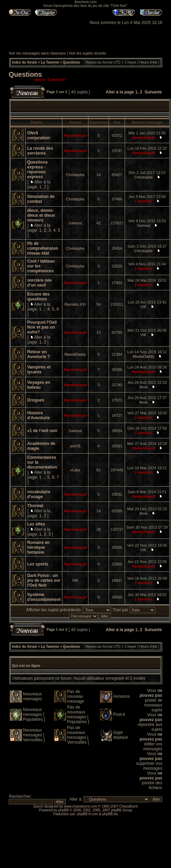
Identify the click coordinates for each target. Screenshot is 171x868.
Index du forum (24, 62)
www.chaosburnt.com (81, 806)
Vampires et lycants (39, 370)
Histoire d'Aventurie (38, 415)
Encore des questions (38, 297)
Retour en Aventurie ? (39, 354)
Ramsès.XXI (75, 304)
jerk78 (75, 446)
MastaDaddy (75, 354)
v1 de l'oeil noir (42, 431)
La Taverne (50, 62)
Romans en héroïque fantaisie (38, 547)
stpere (40, 80)
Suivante (153, 92)
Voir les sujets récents (88, 53)
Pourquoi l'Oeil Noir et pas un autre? (42, 327)
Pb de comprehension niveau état (43, 248)
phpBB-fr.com (88, 814)
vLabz (75, 470)
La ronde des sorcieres (40, 151)
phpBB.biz (110, 814)
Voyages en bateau (39, 385)
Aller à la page (120, 92)
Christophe (75, 175)
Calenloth (56, 80)
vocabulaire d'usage (39, 494)
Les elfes (36, 524)
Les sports (38, 564)
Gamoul (75, 223)
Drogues (36, 400)
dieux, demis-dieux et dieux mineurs (41, 215)
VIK (143, 307)
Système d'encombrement (44, 597)
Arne (143, 387)
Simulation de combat (41, 199)
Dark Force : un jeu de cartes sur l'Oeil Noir (44, 580)
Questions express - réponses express (37, 170)
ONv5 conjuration (38, 135)
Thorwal (35, 506)
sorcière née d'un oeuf (40, 283)
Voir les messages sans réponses (37, 53)
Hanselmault (75, 135)
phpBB (63, 810)
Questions (72, 62)
